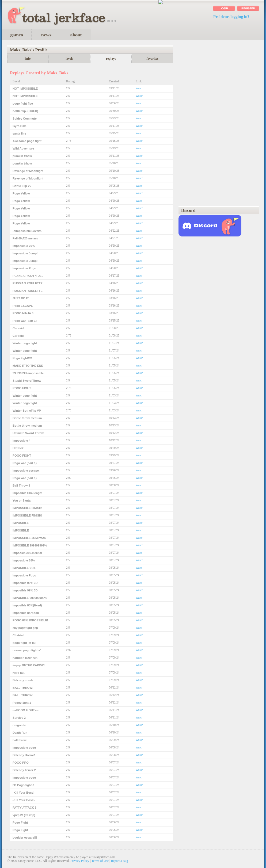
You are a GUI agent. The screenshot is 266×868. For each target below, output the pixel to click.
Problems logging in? (231, 17)
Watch (139, 88)
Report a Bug (120, 861)
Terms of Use (100, 861)
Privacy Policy (80, 861)
